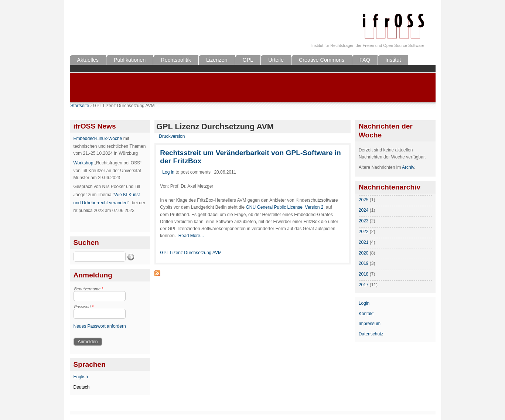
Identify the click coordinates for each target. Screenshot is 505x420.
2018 (364, 274)
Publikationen (130, 60)
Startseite (80, 106)
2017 (364, 285)
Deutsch (82, 387)
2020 (364, 253)
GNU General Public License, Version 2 (284, 207)
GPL (248, 60)
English (81, 377)
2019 (364, 263)
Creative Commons (322, 60)
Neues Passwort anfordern (100, 326)
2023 (364, 221)
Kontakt (366, 314)
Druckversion (172, 136)
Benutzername (89, 289)
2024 (364, 210)
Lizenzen (217, 60)
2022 (364, 232)
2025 (364, 200)
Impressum (370, 324)
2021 (364, 242)
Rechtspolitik (176, 60)
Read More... (191, 236)
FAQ (365, 60)
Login (364, 303)
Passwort (84, 307)
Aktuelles (88, 60)
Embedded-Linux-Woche (98, 139)
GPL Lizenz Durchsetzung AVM (191, 253)
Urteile (276, 60)
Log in (168, 172)
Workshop (83, 163)
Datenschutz (371, 334)
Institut (393, 60)
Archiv (408, 167)
